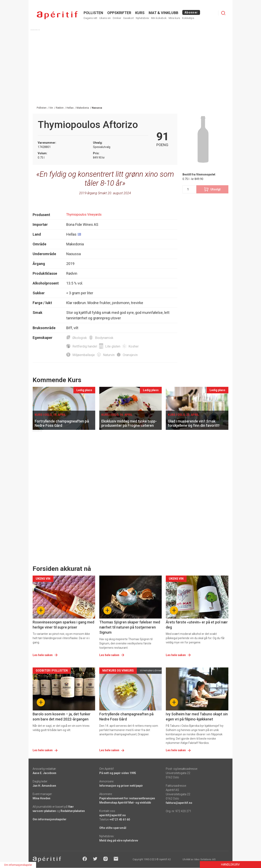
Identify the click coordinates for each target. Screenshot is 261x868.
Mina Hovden (41, 798)
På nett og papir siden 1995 (118, 773)
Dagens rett (90, 18)
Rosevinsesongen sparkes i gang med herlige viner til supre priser (63, 625)
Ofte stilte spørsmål (113, 828)
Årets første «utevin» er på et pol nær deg (197, 625)
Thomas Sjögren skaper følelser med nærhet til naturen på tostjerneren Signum (130, 627)
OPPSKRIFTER (119, 13)
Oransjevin (130, 355)
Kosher (134, 346)
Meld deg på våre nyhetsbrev (119, 840)
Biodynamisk (104, 338)
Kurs (140, 13)
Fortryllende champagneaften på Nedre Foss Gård (126, 717)
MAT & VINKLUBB (163, 13)
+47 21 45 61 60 (120, 819)
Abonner (191, 12)
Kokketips (188, 18)
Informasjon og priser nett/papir (121, 786)
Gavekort (128, 18)
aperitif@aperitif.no (113, 815)
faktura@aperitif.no (179, 803)
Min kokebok (159, 18)
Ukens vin (105, 18)
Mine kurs (174, 18)
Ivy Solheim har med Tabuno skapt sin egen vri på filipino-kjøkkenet (197, 717)
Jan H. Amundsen (44, 786)
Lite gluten (113, 346)
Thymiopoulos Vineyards (84, 215)
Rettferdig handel (85, 346)
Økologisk (80, 338)
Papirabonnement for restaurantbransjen (127, 798)
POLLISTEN (93, 13)
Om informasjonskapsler (50, 819)
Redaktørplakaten (73, 811)
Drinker (117, 18)
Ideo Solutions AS (205, 859)
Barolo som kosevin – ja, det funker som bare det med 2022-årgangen (62, 717)
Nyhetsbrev (142, 18)
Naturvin (109, 355)
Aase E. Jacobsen (44, 773)
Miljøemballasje (84, 355)
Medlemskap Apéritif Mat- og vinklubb (125, 803)
